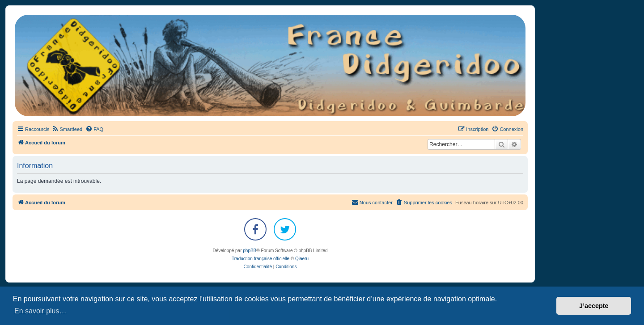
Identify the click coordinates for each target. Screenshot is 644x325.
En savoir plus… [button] (40, 311)
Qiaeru (302, 259)
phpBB (250, 251)
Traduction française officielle (261, 259)
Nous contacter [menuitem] (372, 202)
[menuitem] (67, 129)
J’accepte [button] (594, 306)
